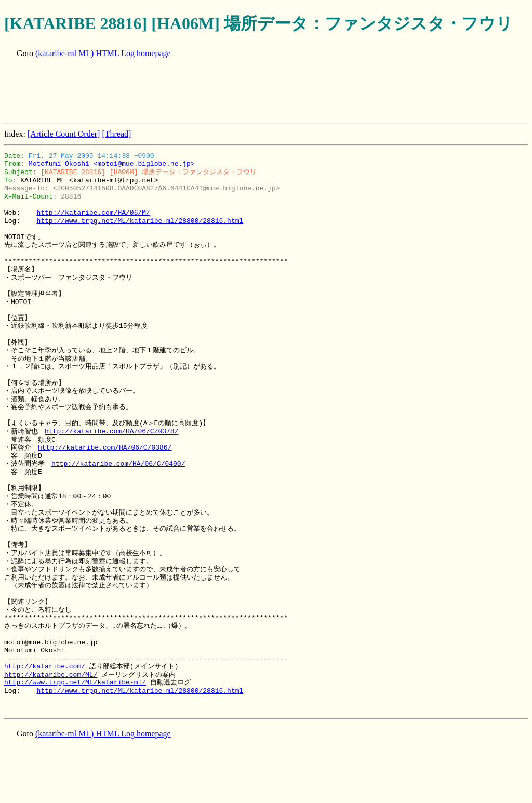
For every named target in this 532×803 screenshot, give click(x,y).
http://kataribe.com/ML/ (51, 675)
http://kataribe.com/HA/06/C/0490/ (118, 464)
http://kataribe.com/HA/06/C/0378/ (111, 431)
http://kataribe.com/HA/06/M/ (93, 213)
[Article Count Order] (64, 134)
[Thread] (116, 134)
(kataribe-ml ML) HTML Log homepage (103, 53)
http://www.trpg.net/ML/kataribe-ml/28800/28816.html (140, 221)
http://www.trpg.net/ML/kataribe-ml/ (75, 682)
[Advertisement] (193, 91)
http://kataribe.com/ (45, 666)
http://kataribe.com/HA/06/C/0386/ (105, 447)
